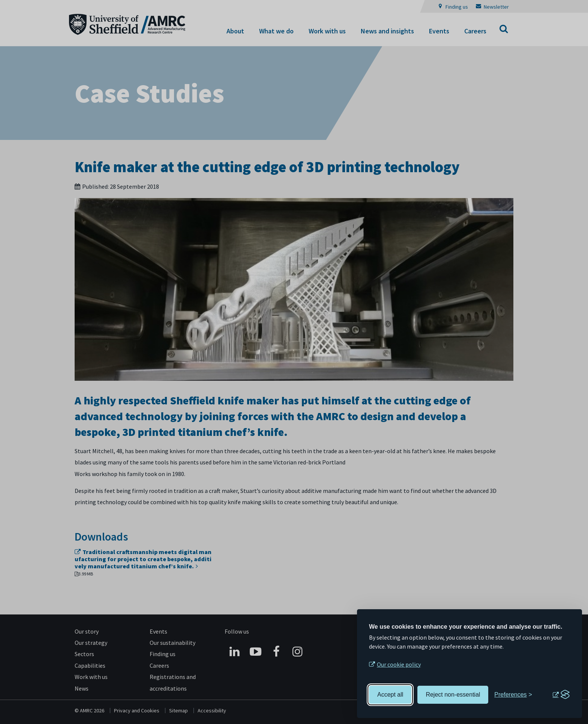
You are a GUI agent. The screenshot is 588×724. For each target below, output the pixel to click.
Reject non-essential (453, 695)
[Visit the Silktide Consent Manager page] (561, 695)
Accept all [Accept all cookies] (390, 695)
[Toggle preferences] (513, 695)
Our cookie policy (399, 664)
